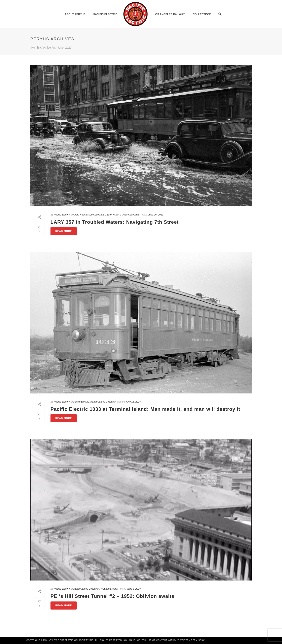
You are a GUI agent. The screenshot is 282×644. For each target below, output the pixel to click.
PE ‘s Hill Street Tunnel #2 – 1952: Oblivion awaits (112, 596)
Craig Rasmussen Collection (89, 215)
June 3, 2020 (134, 589)
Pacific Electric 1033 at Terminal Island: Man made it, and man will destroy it (145, 409)
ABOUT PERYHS (75, 14)
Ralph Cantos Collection (126, 215)
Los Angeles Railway (169, 14)
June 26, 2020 (156, 215)
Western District (109, 589)
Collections (202, 14)
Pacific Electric (105, 14)
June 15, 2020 (133, 402)
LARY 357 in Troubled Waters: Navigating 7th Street (115, 222)
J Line (108, 215)
